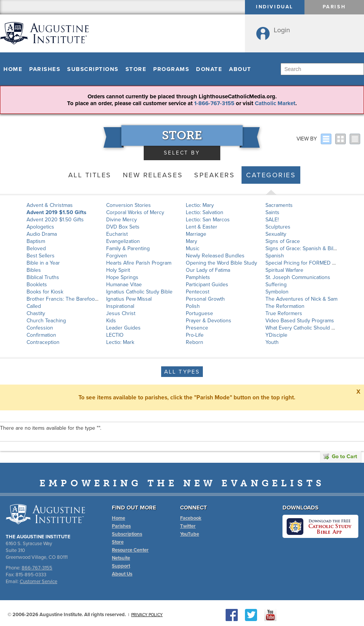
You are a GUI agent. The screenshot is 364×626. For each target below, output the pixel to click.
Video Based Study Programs (300, 321)
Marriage (196, 234)
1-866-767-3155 (214, 103)
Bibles (34, 270)
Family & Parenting (128, 248)
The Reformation (285, 306)
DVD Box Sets (123, 227)
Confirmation (41, 335)
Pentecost (198, 292)
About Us (122, 574)
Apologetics (40, 227)
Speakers (214, 175)
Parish (334, 7)
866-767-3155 (37, 568)
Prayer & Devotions (209, 321)
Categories (271, 175)
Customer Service (38, 582)
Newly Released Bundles (215, 256)
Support (121, 566)
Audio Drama (42, 234)
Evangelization (123, 241)
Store (136, 69)
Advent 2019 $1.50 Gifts (56, 212)
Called (34, 306)
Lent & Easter (202, 227)
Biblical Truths (43, 277)
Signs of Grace (283, 241)
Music (193, 248)
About (240, 69)
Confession (40, 328)
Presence (197, 328)
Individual (275, 7)
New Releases (153, 175)
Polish (193, 306)
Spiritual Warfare (284, 270)
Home (13, 69)
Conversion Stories (129, 205)
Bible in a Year (43, 263)
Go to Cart (340, 456)
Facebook (191, 518)
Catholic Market (275, 103)
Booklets (37, 285)
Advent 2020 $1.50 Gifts (55, 220)
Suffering (276, 285)
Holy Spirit (118, 270)
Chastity (36, 313)
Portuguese (199, 313)
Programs (171, 69)
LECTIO (115, 335)
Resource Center (130, 550)
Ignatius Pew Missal (129, 299)
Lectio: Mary (200, 205)
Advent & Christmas (50, 205)
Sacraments (279, 205)
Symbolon (277, 292)
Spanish (275, 256)
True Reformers (284, 313)
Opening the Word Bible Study (221, 263)
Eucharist (117, 234)
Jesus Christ (121, 313)
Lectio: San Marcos (208, 220)
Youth (272, 342)
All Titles (90, 175)
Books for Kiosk (45, 292)
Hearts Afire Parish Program (139, 263)
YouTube (190, 534)
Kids (111, 321)
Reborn (195, 342)
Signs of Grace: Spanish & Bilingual (306, 248)
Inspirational (120, 306)
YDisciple (276, 335)
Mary (191, 241)
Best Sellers (41, 256)
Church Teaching (46, 321)
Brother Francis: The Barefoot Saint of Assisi (78, 299)
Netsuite (121, 558)
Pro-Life (195, 335)
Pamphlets (198, 277)
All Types (182, 372)
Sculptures (278, 227)
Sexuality (276, 234)
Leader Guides (123, 328)
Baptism (36, 241)
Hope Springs (122, 277)
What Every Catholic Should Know (305, 328)
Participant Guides (207, 285)
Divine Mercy (122, 220)
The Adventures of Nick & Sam (301, 299)
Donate (209, 69)
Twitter (188, 526)
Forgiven (117, 256)
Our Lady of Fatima (208, 270)
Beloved (36, 248)
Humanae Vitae (124, 285)
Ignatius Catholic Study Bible (139, 292)
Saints (272, 212)
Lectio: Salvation (205, 212)
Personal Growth (205, 299)
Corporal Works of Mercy (135, 212)
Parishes (45, 69)
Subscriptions (93, 69)
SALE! (272, 220)
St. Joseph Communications (298, 277)
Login (282, 30)
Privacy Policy (147, 615)
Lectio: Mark (120, 342)
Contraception (43, 342)
